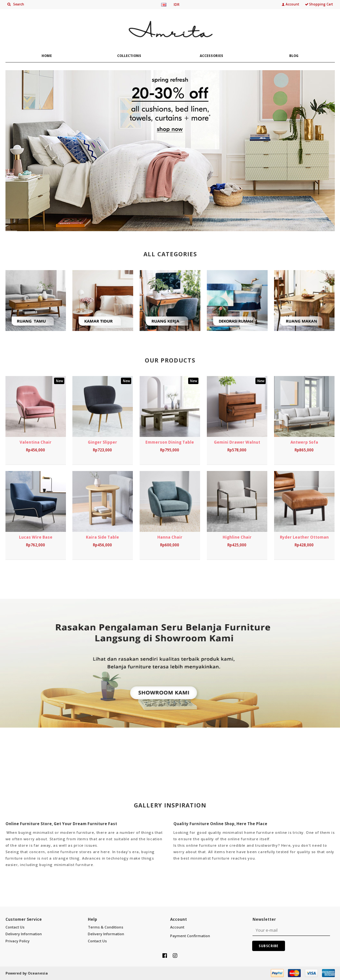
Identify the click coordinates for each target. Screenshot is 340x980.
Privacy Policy (18, 941)
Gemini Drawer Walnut (237, 442)
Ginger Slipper (102, 442)
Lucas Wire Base (36, 537)
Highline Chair (237, 537)
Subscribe (269, 946)
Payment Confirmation (190, 936)
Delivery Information (24, 934)
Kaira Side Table (102, 537)
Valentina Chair (36, 442)
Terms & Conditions (106, 927)
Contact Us (15, 927)
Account (177, 927)
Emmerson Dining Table (170, 442)
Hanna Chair (170, 537)
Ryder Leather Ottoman (304, 537)
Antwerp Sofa (304, 442)
